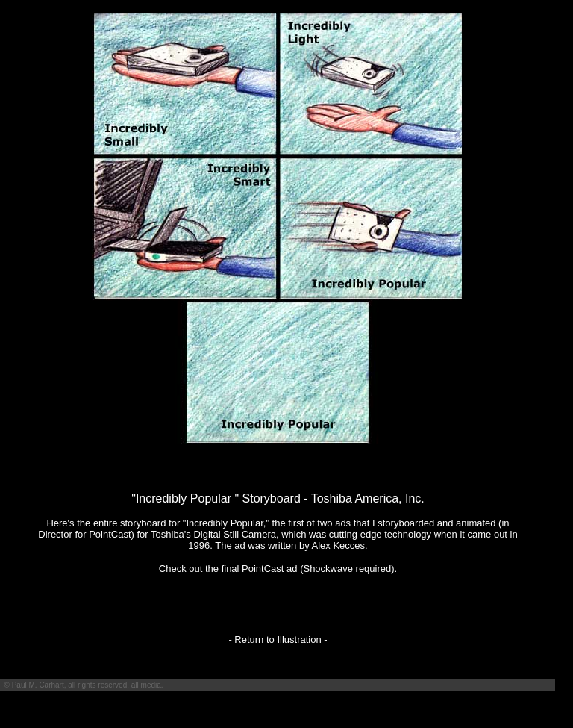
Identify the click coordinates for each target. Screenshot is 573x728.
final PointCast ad (260, 569)
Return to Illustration (278, 640)
